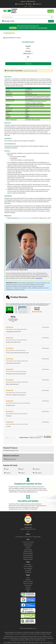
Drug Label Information (25, 218)
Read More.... (39, 278)
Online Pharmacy (28, 552)
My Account (19, 4)
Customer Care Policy (28, 542)
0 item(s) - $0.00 (8, 21)
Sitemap (28, 548)
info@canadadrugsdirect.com (28, 529)
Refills (28, 4)
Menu (51, 11)
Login (25, 6)
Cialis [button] (6, 469)
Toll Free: (28, 2)
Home (28, 577)
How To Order (28, 585)
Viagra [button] (21, 469)
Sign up (31, 6)
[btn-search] (52, 17)
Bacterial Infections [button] (10, 459)
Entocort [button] (22, 473)
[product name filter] (28, 17)
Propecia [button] (7, 473)
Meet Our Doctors (28, 583)
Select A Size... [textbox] (28, 53)
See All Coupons (43, 28)
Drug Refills (28, 570)
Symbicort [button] (36, 469)
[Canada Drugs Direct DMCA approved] (28, 616)
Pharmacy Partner (28, 557)
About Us (28, 579)
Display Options (24, 437)
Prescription (28, 564)
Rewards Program (28, 559)
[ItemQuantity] (28, 60)
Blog (28, 591)
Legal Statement (28, 544)
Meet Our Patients (28, 581)
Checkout (51, 21)
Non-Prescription (28, 566)
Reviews (28, 587)
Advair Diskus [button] (37, 473)
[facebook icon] (28, 531)
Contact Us (37, 4)
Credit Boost (28, 572)
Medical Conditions (28, 553)
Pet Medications (28, 568)
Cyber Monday (28, 550)
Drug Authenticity (28, 555)
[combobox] (28, 53)
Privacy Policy (28, 546)
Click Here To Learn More (30, 71)
